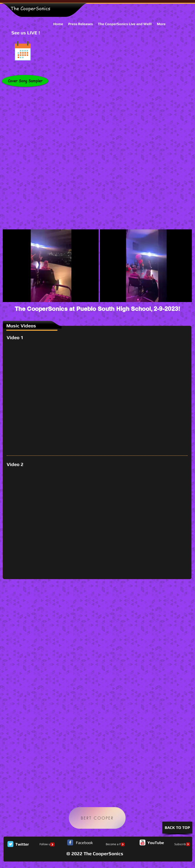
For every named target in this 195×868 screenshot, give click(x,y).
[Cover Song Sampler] (25, 81)
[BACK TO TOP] (177, 828)
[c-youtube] (143, 842)
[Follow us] (46, 844)
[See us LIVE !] (23, 51)
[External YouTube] (98, 398)
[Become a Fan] (115, 844)
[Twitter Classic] (10, 844)
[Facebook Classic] (70, 842)
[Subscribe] (181, 844)
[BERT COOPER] (97, 818)
